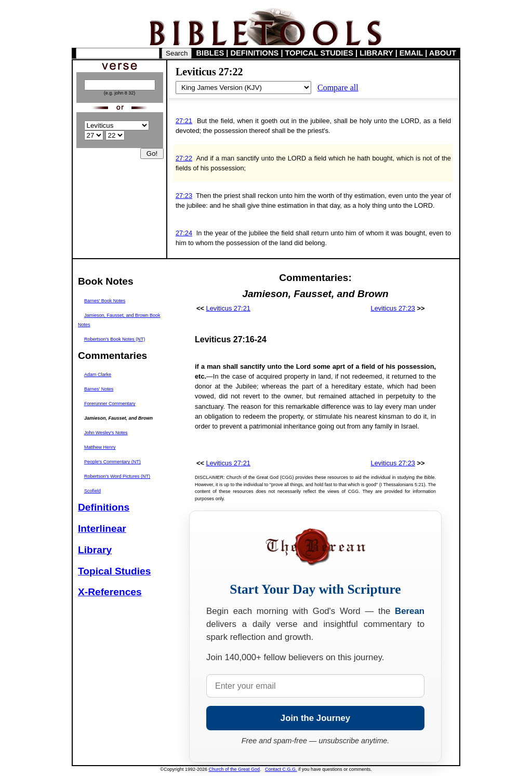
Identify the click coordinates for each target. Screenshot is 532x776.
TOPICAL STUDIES (319, 53)
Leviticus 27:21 (228, 308)
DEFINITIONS (255, 53)
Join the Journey (315, 718)
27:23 (184, 196)
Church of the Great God (235, 769)
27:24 (184, 233)
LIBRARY (376, 53)
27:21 (184, 121)
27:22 (184, 158)
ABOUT (443, 53)
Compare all (338, 88)
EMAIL (411, 53)
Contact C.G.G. (281, 769)
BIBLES (210, 53)
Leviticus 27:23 (393, 308)
